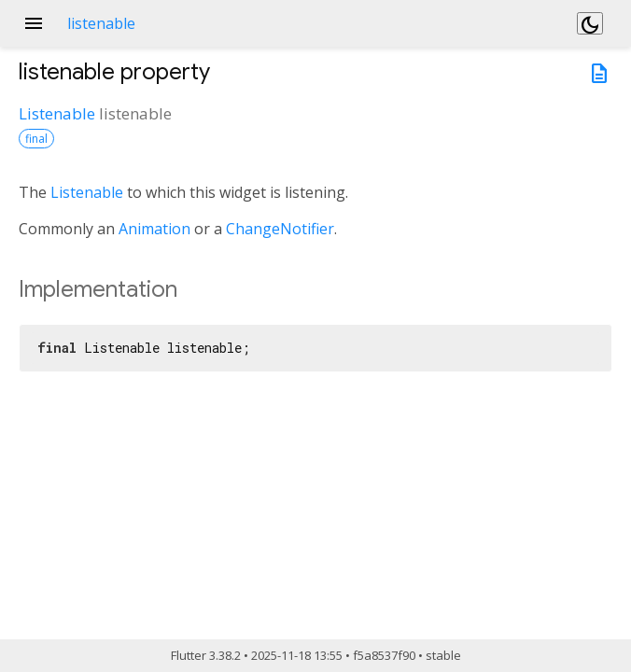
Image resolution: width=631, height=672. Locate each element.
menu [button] (34, 23)
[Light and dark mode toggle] (590, 23)
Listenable (57, 113)
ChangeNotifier (280, 229)
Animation (154, 229)
